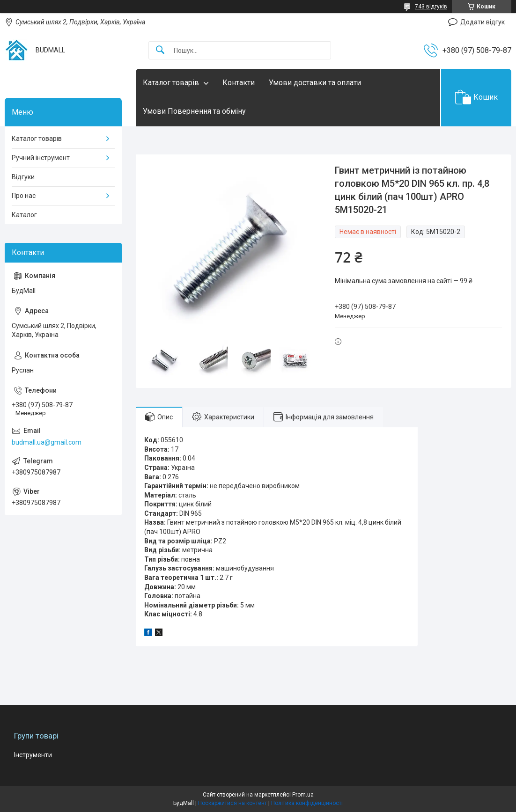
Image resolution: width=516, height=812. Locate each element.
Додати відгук (483, 22)
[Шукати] (160, 50)
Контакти (239, 83)
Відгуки (23, 177)
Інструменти (33, 755)
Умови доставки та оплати (315, 83)
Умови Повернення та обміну (194, 111)
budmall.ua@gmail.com (47, 442)
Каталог (24, 215)
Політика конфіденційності (307, 803)
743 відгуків (431, 7)
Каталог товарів (171, 83)
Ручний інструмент (41, 158)
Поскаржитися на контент (232, 803)
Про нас (24, 196)
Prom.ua (303, 795)
